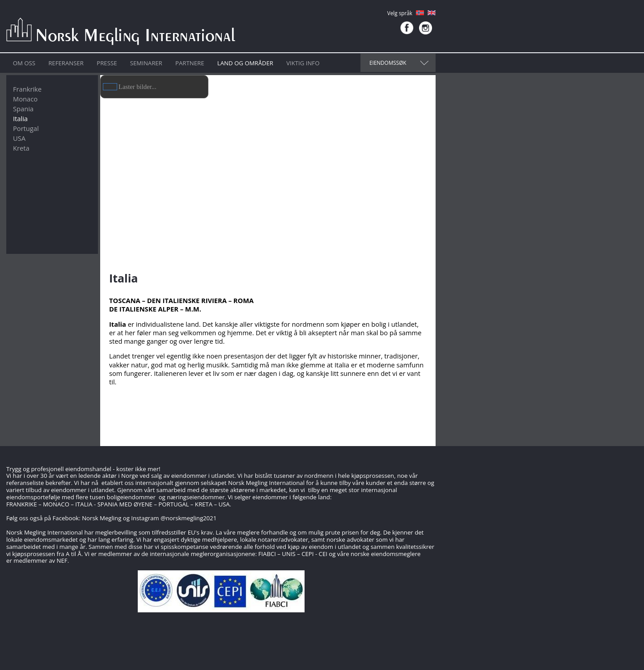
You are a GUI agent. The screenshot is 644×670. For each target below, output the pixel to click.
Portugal (26, 128)
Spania (23, 109)
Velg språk (400, 13)
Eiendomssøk (388, 63)
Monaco (25, 99)
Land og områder (245, 63)
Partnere (190, 63)
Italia (20, 118)
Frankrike (27, 89)
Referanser (66, 63)
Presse (107, 63)
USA (19, 138)
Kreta (21, 148)
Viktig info (303, 63)
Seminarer (146, 63)
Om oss (24, 63)
